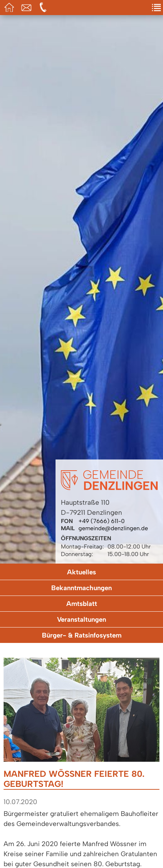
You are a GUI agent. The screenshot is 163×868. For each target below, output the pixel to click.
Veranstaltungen (81, 619)
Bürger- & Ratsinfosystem (82, 635)
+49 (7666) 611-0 (102, 521)
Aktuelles (81, 572)
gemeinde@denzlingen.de (113, 528)
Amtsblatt (82, 604)
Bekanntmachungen (81, 588)
